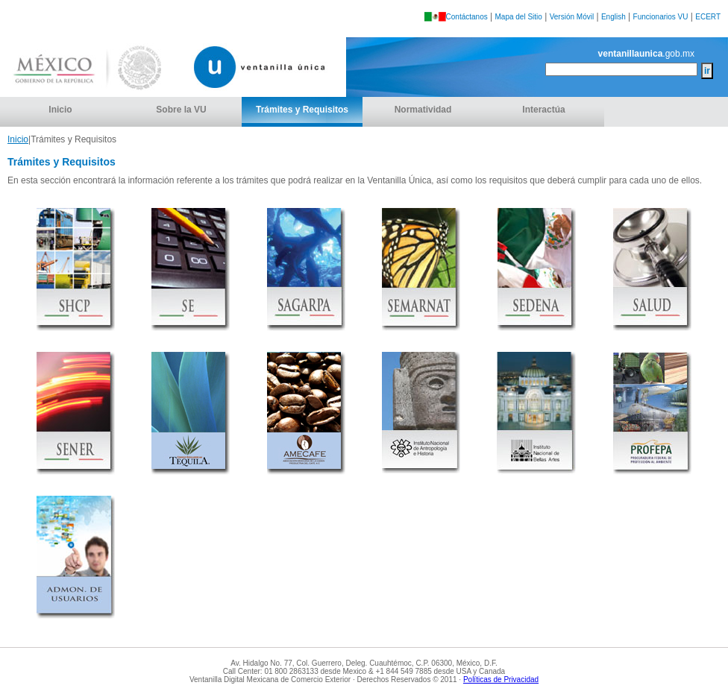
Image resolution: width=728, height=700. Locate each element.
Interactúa (543, 110)
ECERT (708, 17)
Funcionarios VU (661, 17)
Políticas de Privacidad (501, 679)
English (614, 17)
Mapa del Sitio (519, 17)
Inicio (60, 110)
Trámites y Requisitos (302, 110)
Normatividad (423, 110)
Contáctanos (467, 17)
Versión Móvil (572, 17)
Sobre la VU (181, 110)
